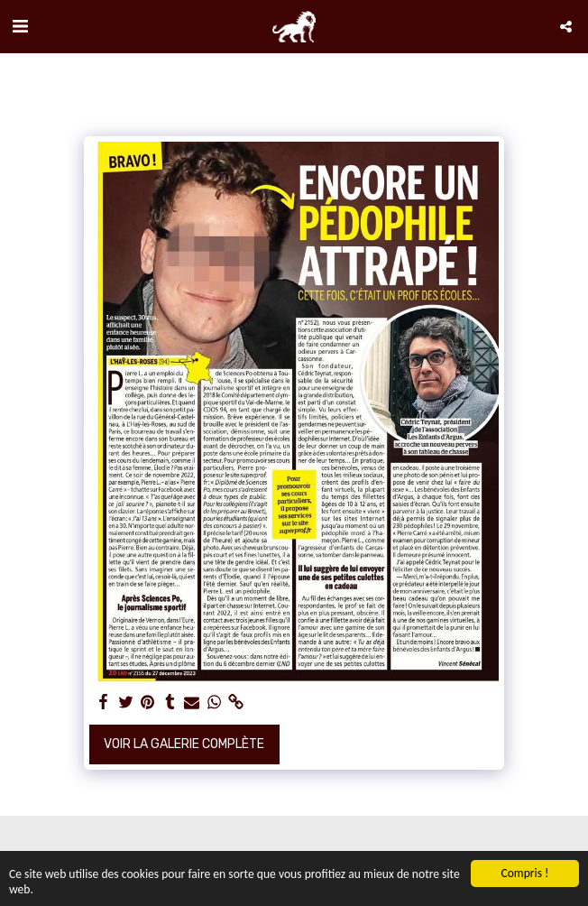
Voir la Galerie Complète (184, 744)
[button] (20, 26)
